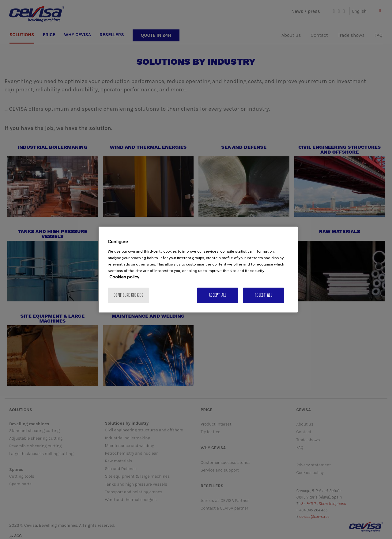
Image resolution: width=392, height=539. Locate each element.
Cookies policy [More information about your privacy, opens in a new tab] (124, 277)
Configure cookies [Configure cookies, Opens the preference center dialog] (128, 295)
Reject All (264, 295)
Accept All (218, 295)
